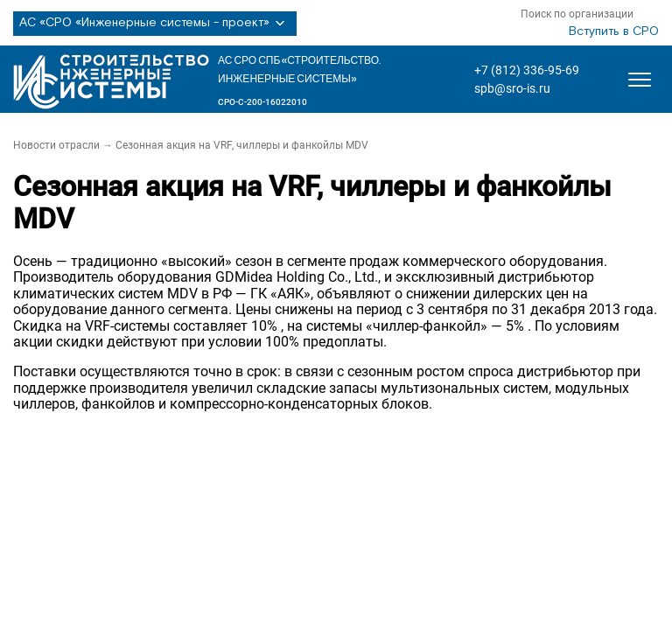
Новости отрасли (56, 145)
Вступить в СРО (614, 31)
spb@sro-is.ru (512, 88)
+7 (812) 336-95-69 (527, 70)
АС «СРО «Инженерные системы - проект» (155, 24)
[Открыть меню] (640, 80)
